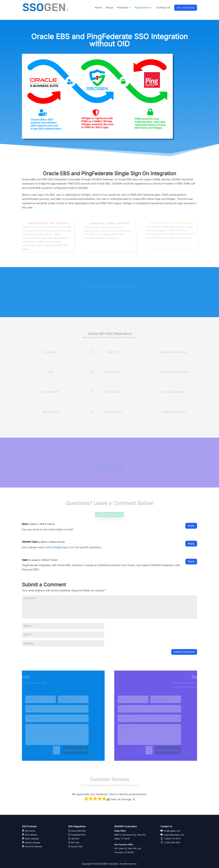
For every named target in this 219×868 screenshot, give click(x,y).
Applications (142, 8)
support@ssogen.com (174, 835)
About (109, 8)
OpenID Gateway (33, 843)
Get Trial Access (186, 8)
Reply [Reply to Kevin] (191, 526)
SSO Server (30, 831)
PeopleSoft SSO (78, 835)
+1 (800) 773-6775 (172, 839)
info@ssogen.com (64, 547)
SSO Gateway (31, 835)
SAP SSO (75, 843)
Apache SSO (77, 846)
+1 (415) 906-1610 (171, 843)
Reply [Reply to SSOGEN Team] (191, 544)
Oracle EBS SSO (78, 831)
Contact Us (163, 8)
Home (98, 8)
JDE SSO (75, 839)
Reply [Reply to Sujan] (191, 561)
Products (122, 8)
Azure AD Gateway (33, 846)
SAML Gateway (32, 839)
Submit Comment (184, 652)
